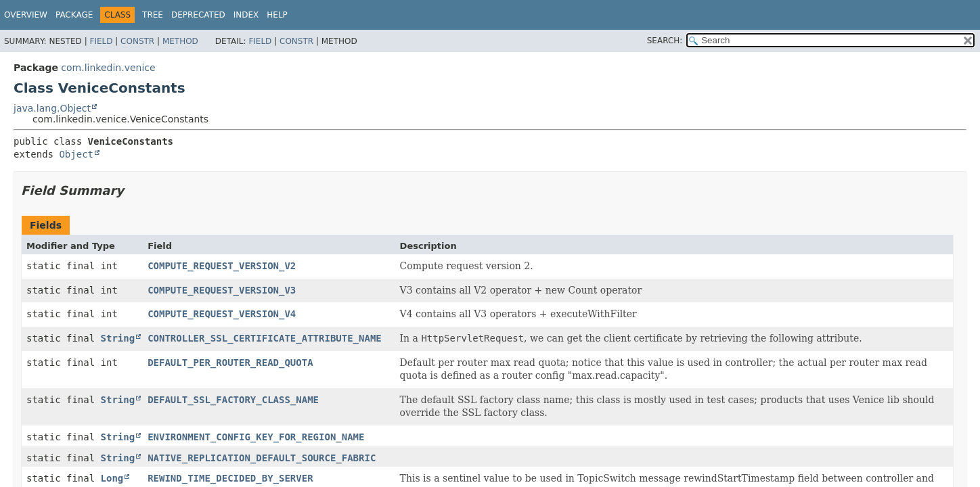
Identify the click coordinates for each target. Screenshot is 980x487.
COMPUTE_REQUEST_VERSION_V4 (222, 314)
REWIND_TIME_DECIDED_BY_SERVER (230, 478)
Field (101, 41)
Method (180, 41)
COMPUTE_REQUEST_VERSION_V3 (222, 290)
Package (74, 15)
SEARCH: (665, 41)
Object (76, 154)
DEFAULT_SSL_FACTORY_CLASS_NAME (233, 400)
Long (112, 478)
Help (277, 15)
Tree (153, 15)
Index (246, 15)
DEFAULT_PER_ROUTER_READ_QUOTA (230, 363)
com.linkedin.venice (108, 68)
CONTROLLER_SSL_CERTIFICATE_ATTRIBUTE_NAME (265, 338)
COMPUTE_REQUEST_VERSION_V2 (222, 266)
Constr (137, 41)
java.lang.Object (52, 108)
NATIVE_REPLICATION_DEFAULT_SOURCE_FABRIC (262, 458)
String (118, 338)
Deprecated (198, 15)
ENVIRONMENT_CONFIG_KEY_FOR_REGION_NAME (256, 437)
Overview (26, 15)
